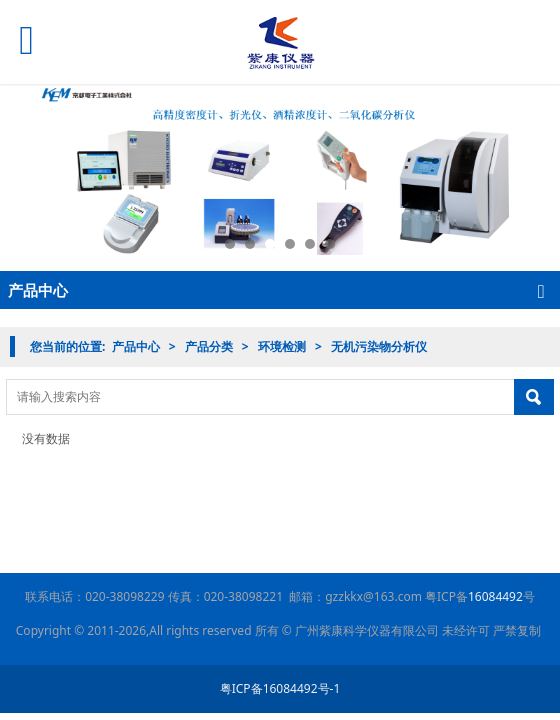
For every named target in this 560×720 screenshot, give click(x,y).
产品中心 (136, 346)
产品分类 (209, 346)
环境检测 (282, 346)
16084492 (495, 596)
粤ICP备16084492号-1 (280, 688)
